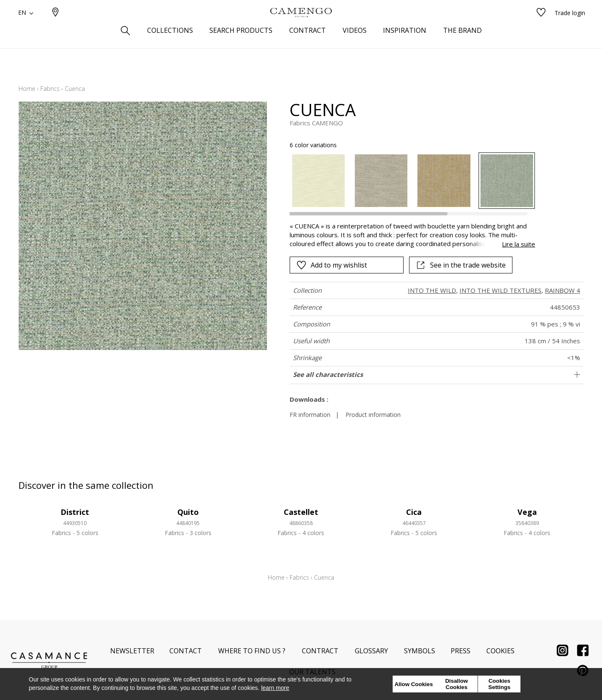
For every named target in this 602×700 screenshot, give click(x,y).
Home (27, 89)
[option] (318, 181)
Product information (373, 415)
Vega (527, 512)
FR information (310, 415)
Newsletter (132, 651)
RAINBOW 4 (562, 290)
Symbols (420, 651)
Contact (186, 651)
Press (461, 651)
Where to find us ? (252, 651)
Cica (414, 512)
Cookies (500, 651)
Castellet (301, 512)
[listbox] (408, 181)
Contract (320, 651)
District (75, 512)
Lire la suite (519, 244)
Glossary (371, 651)
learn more (275, 688)
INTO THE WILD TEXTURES (500, 290)
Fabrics (50, 89)
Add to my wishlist (332, 265)
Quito (188, 512)
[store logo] (301, 27)
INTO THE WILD (432, 290)
